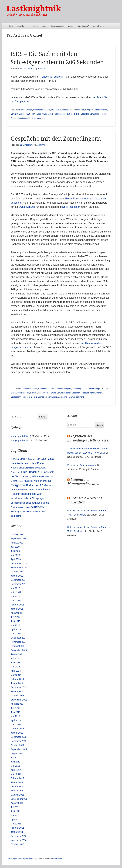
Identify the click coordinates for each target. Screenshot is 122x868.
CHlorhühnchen (101, 110)
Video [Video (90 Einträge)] (35, 507)
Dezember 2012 (19, 737)
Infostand (85, 393)
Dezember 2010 (19, 836)
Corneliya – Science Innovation (85, 500)
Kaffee (93, 393)
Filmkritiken (33, 26)
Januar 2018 (17, 576)
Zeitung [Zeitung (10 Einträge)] (44, 512)
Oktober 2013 (17, 696)
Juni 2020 (15, 551)
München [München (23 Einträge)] (34, 485)
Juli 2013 (15, 708)
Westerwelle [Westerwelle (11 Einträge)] (26, 512)
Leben (44, 26)
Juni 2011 (15, 811)
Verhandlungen (96, 114)
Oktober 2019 (17, 572)
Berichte (20, 26)
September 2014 (19, 650)
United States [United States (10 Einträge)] (24, 507)
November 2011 (19, 791)
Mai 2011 (15, 815)
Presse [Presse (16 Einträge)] (38, 490)
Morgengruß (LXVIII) (21, 436)
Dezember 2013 (19, 687)
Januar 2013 (17, 733)
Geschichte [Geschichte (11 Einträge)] (48, 477)
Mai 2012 (15, 766)
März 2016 (16, 601)
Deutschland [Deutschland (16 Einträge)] (30, 463)
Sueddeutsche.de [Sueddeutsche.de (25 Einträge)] (35, 503)
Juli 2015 (15, 617)
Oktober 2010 (17, 844)
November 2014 (19, 642)
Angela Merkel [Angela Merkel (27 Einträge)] (19, 459)
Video (106, 114)
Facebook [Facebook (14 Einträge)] (16, 472)
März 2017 (16, 592)
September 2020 (19, 539)
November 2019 (19, 567)
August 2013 (17, 704)
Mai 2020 (15, 555)
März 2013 (16, 724)
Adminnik (41, 68)
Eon (12, 114)
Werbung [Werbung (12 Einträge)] (15, 512)
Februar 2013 (17, 729)
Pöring (25, 397)
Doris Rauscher (71, 207)
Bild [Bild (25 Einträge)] (38, 459)
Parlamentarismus (46, 389)
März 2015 (16, 634)
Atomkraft (80, 110)
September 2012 (19, 749)
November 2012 (19, 741)
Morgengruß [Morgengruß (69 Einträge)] (19, 485)
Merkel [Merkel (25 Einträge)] (47, 481)
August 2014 (17, 654)
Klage (44, 114)
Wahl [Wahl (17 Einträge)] (43, 507)
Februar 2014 (17, 679)
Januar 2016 (17, 609)
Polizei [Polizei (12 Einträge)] (31, 490)
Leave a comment (37, 118)
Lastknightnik (34, 9)
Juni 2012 (15, 762)
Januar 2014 (17, 683)
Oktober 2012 (17, 745)
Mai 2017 (15, 588)
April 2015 (16, 629)
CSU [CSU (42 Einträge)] (51, 459)
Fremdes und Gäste (42, 110)
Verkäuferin (53, 397)
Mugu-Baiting (98, 26)
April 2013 (16, 720)
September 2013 (19, 700)
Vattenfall (85, 114)
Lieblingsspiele (57, 26)
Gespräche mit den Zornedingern (56, 139)
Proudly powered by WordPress (21, 859)
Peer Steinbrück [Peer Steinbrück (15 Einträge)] (19, 490)
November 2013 (19, 691)
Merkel (51, 114)
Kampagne (36, 114)
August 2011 (17, 803)
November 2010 (19, 840)
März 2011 (16, 824)
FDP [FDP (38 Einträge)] (24, 472)
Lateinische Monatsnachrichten (83, 482)
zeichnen (24, 118)
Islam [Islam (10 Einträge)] (20, 481)
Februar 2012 (17, 778)
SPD (31, 397)
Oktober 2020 (17, 534)
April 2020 (16, 559)
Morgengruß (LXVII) (20, 440)
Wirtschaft (15, 118)
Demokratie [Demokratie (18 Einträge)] (17, 463)
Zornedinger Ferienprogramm (82, 465)
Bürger (33, 393)
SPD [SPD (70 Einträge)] (32, 498)
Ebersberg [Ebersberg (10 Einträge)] (29, 468)
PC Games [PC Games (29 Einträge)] (46, 485)
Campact (89, 110)
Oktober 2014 (17, 646)
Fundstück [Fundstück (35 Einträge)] (34, 472)
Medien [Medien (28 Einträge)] (38, 481)
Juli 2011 (15, 807)
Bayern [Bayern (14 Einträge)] (32, 459)
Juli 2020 (15, 547)
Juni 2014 (15, 663)
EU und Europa (26, 110)
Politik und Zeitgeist (63, 389)
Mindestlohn (16, 397)
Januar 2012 (17, 782)
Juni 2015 (15, 621)
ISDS (28, 114)
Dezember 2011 (19, 786)
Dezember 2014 (19, 638)
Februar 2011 (17, 828)
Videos (65, 110)
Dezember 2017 (19, 580)
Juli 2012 (15, 758)
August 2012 (17, 753)
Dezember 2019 (19, 563)
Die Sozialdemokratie (28, 389)
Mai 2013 (15, 716)
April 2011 (16, 820)
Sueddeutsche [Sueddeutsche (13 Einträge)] (18, 503)
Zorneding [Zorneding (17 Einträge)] (16, 516)
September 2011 (19, 799)
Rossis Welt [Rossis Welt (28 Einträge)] (35, 494)
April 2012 (16, 770)
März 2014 (16, 675)
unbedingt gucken (52, 77)
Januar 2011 (17, 832)
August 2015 (17, 613)
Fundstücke (56, 110)
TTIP (78, 114)
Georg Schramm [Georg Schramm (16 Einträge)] (33, 476)
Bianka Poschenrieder (20, 393)
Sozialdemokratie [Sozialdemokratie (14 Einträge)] (19, 498)
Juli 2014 (15, 658)
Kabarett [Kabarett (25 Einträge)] (28, 481)
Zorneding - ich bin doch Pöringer (86, 389)
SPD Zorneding (40, 397)
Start (11, 26)
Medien (71, 26)
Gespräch (76, 393)
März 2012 (16, 774)
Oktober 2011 (17, 795)
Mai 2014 (15, 667)
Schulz (72, 114)
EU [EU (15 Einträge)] (36, 468)
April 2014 (16, 671)
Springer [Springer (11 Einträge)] (40, 498)
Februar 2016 (17, 605)
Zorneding (63, 397)
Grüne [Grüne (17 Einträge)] (14, 481)
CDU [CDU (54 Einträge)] (44, 459)
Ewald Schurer (27, 207)
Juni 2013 (15, 712)
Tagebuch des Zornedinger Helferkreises (89, 438)
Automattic (57, 859)
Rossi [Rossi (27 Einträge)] (24, 494)
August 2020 (17, 543)
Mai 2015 (15, 625)
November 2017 (19, 584)
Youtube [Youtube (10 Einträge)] (36, 512)
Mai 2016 (15, 596)
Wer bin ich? (83, 26)
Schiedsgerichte (61, 114)
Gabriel (22, 114)
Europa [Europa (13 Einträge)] (42, 468)
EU (16, 114)
